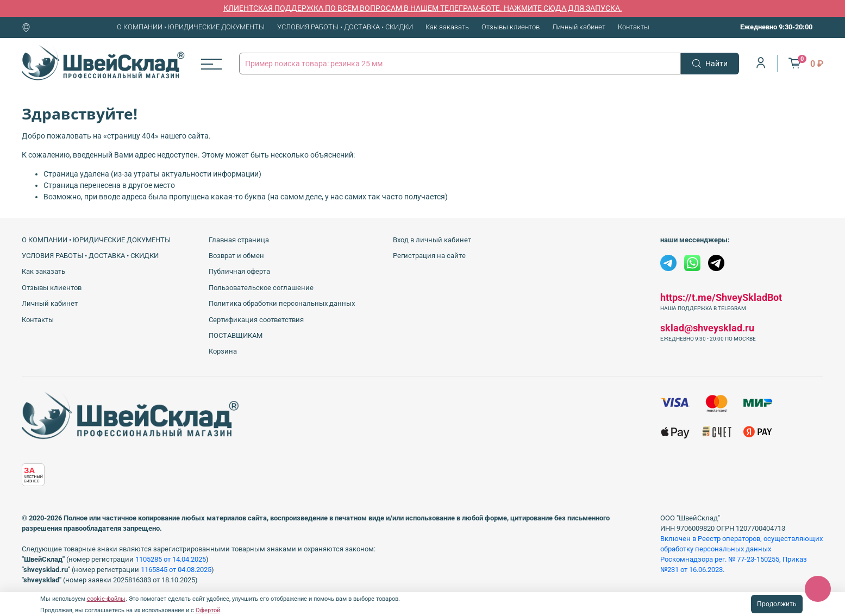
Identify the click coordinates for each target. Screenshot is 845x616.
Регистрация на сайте (429, 256)
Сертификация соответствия (256, 320)
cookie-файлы (106, 599)
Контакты (634, 27)
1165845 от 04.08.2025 (176, 570)
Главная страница (239, 240)
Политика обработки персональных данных (282, 303)
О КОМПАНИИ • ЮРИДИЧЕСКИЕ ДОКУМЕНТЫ (191, 27)
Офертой (208, 610)
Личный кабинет (579, 27)
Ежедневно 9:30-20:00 (776, 27)
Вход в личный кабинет (432, 240)
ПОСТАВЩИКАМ (236, 335)
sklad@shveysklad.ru (707, 328)
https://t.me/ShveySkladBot (721, 297)
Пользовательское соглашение (261, 288)
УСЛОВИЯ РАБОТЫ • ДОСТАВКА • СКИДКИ (345, 27)
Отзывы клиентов (511, 27)
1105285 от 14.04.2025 (171, 559)
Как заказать (447, 27)
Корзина (223, 351)
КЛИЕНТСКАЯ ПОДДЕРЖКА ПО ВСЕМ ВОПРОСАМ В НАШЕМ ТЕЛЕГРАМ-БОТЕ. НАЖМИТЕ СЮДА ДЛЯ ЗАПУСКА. (423, 8)
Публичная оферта (239, 271)
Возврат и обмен (236, 256)
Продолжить (777, 604)
